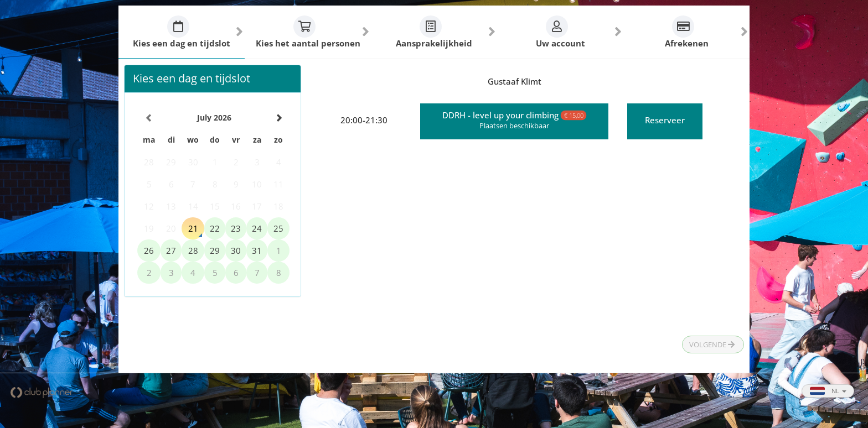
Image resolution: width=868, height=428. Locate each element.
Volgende (712, 345)
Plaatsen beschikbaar (514, 126)
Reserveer (665, 120)
